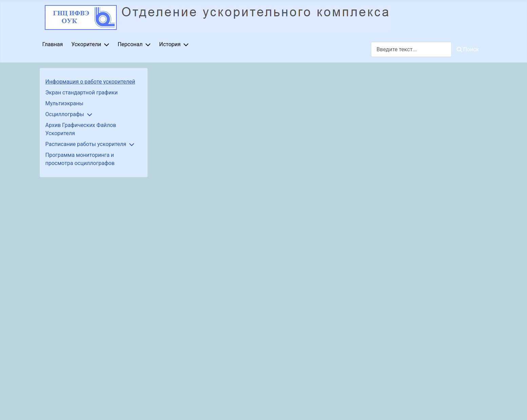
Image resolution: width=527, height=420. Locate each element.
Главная (53, 44)
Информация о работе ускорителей (90, 82)
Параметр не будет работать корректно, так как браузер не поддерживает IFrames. (320, 243)
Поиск (468, 49)
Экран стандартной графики (82, 93)
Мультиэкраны (64, 103)
